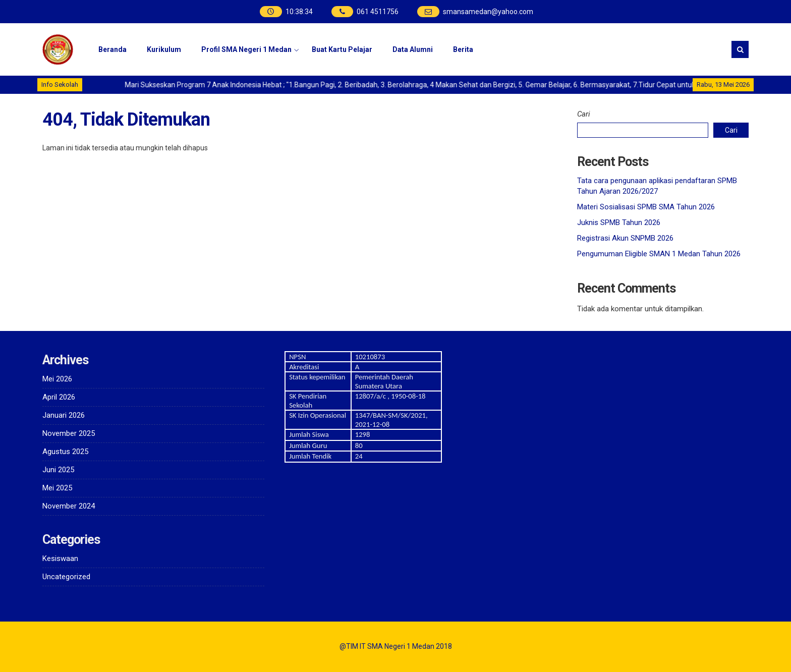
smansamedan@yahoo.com (488, 12)
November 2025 (69, 433)
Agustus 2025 (65, 452)
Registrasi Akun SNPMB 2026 (625, 238)
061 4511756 (378, 12)
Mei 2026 (57, 379)
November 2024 (69, 506)
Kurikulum (164, 49)
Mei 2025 (57, 488)
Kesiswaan (60, 558)
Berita (463, 49)
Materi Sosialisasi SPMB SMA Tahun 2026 (646, 207)
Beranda (112, 49)
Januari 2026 (64, 415)
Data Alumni (413, 49)
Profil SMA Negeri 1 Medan (246, 49)
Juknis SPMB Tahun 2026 (619, 222)
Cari (584, 114)
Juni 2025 (58, 470)
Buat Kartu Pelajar (342, 49)
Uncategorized (66, 577)
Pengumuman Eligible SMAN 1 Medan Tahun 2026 (659, 254)
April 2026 (59, 397)
